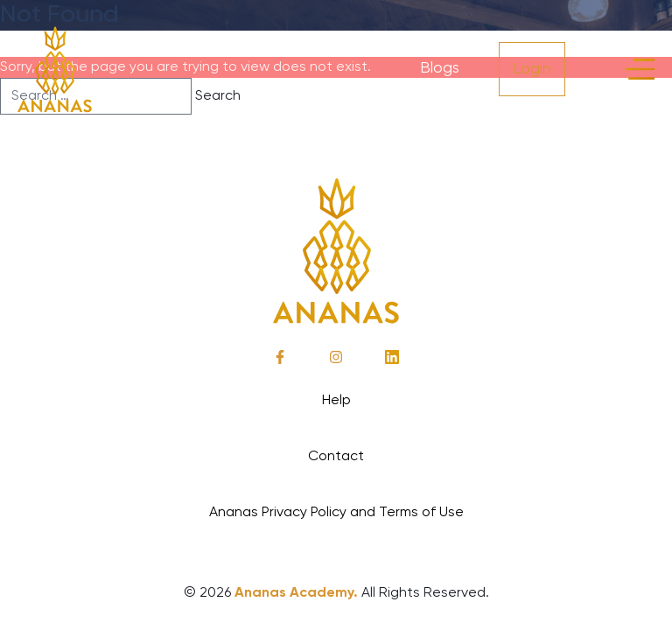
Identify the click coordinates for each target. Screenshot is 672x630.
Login (532, 69)
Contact (336, 457)
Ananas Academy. (296, 593)
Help (336, 401)
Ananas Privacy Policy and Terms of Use (336, 513)
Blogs (440, 68)
